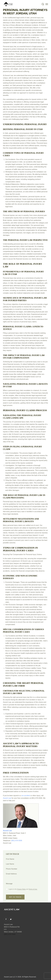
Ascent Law (7, 798)
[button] (47, 4)
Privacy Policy (21, 889)
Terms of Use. (33, 889)
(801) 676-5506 (17, 840)
